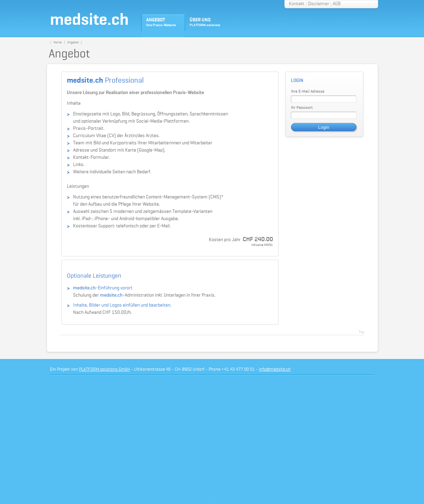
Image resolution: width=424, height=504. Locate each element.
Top (361, 332)
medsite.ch (89, 20)
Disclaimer (319, 4)
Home (58, 42)
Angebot (73, 42)
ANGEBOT (161, 22)
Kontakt (297, 4)
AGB (337, 4)
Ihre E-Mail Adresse (308, 92)
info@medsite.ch (275, 369)
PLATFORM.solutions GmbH (104, 369)
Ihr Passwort (302, 108)
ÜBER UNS (205, 22)
